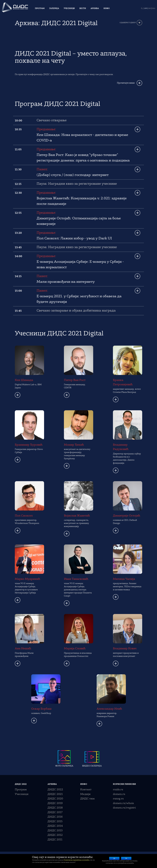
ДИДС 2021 (55, 794)
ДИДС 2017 (55, 812)
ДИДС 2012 (55, 835)
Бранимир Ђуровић (29, 445)
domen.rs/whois (123, 803)
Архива (95, 9)
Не (126, 858)
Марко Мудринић (27, 579)
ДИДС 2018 (55, 808)
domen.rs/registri (124, 808)
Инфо (107, 9)
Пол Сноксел (24, 516)
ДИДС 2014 (55, 826)
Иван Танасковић (76, 579)
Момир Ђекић (74, 445)
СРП (146, 9)
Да (114, 858)
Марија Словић (75, 649)
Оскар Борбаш (41, 709)
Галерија (54, 9)
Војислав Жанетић (77, 516)
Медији (85, 794)
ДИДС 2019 (55, 803)
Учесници (69, 9)
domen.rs (119, 794)
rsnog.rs (118, 799)
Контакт (86, 790)
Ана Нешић (23, 649)
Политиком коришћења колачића (77, 860)
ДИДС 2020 (55, 799)
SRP (150, 9)
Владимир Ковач (125, 649)
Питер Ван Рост (75, 380)
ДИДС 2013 (55, 831)
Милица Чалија (124, 579)
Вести (83, 9)
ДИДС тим (87, 799)
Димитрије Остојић (127, 516)
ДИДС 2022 (55, 790)
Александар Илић (109, 709)
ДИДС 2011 (55, 840)
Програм (40, 9)
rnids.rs (118, 790)
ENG (154, 9)
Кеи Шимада (24, 380)
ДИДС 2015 (55, 822)
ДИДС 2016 (55, 817)
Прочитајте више (126, 83)
